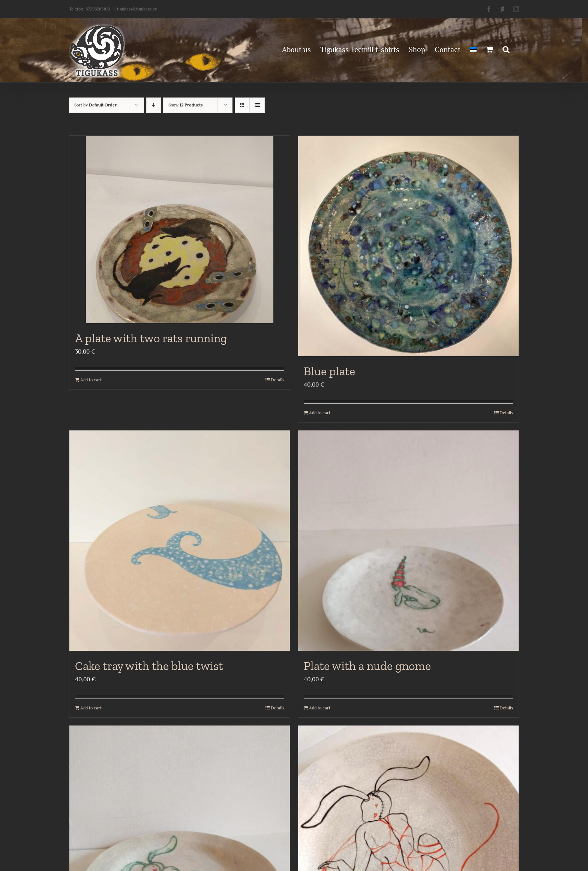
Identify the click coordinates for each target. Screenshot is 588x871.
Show (186, 105)
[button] (506, 49)
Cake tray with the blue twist (149, 666)
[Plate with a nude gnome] (408, 541)
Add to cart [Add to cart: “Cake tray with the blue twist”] (91, 708)
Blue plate (329, 371)
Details (277, 380)
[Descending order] (154, 105)
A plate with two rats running (151, 338)
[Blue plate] (408, 246)
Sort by (95, 105)
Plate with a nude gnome (367, 666)
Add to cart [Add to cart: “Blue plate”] (320, 413)
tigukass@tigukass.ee (137, 9)
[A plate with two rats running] (180, 229)
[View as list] (257, 105)
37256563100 (98, 9)
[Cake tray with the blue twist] (180, 541)
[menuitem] (473, 49)
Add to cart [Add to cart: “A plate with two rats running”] (91, 380)
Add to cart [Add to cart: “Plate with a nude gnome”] (320, 708)
